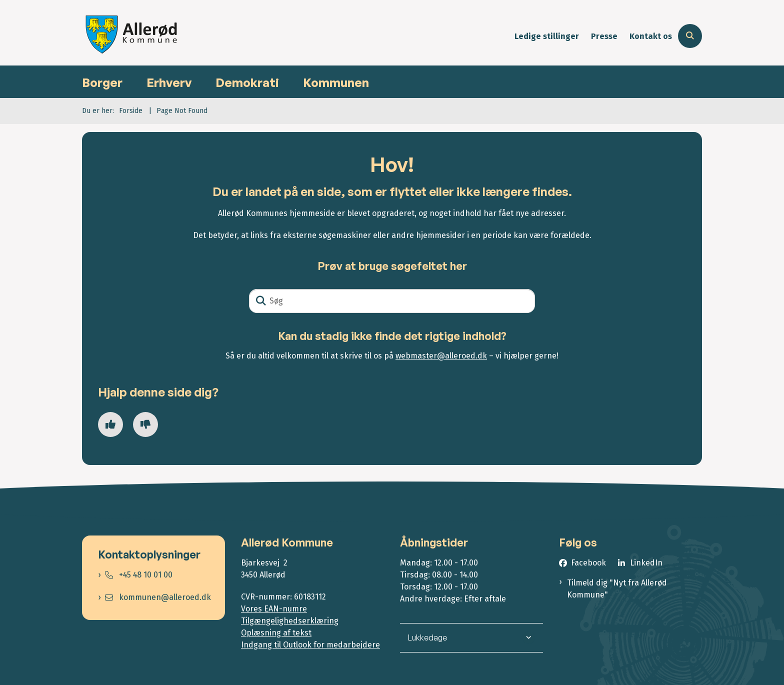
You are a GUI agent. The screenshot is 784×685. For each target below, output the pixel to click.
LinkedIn (646, 563)
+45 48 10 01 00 (139, 575)
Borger (102, 82)
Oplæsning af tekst (276, 633)
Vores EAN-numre (274, 609)
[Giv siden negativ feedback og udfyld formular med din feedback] (145, 424)
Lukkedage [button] (427, 637)
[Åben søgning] (690, 36)
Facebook (588, 563)
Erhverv (169, 82)
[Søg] (392, 301)
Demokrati (247, 82)
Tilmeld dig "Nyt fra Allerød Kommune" (617, 589)
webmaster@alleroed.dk (441, 356)
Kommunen (336, 82)
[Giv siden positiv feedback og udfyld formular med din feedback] (110, 424)
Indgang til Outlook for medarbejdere (310, 645)
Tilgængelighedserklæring (290, 621)
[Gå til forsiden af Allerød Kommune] (132, 36)
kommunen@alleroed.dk (158, 597)
